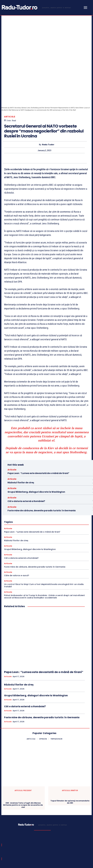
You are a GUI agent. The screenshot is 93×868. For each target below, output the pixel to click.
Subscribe (82, 844)
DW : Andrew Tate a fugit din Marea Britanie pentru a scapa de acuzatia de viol (23, 766)
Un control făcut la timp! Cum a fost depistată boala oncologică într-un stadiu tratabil (44, 546)
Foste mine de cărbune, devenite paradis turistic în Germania (42, 471)
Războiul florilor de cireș (21, 443)
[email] (38, 844)
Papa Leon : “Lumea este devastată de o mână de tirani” (38, 434)
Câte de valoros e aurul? (17, 537)
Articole (10, 78)
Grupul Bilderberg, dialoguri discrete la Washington (36, 453)
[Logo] (36, 7)
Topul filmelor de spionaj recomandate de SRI (70, 763)
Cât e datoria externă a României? (26, 462)
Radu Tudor (48, 106)
